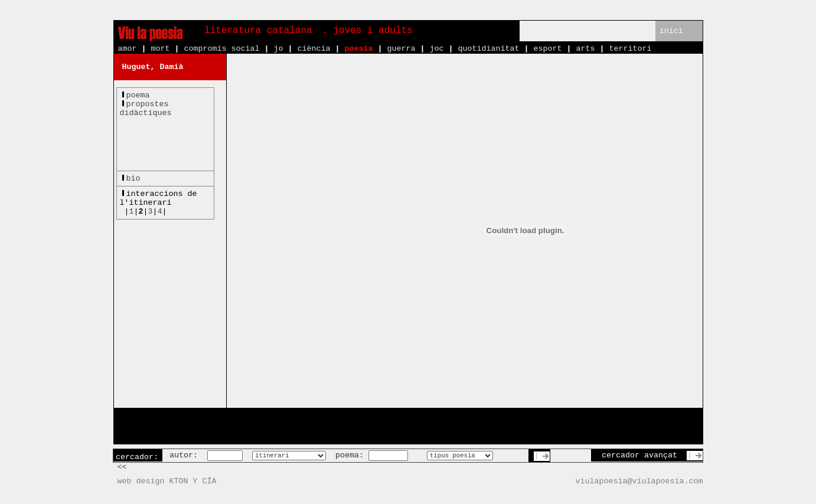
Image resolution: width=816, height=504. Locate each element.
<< (122, 467)
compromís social (222, 49)
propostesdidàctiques (146, 109)
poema (138, 95)
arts (585, 49)
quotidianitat (488, 49)
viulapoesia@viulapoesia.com (639, 481)
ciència (314, 49)
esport (547, 49)
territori (630, 49)
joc (436, 49)
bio (133, 179)
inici (671, 31)
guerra (401, 49)
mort (161, 49)
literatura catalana (258, 31)
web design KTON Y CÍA (167, 481)
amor (128, 49)
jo (278, 49)
